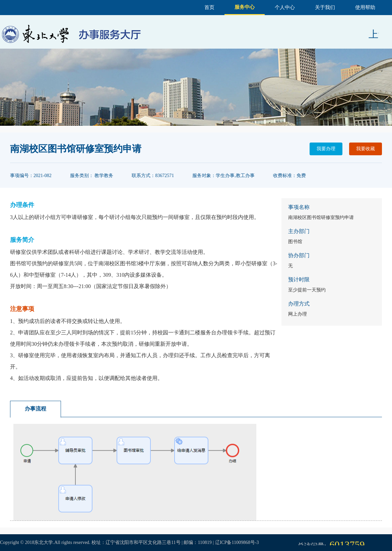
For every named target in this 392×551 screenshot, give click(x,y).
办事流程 (36, 409)
